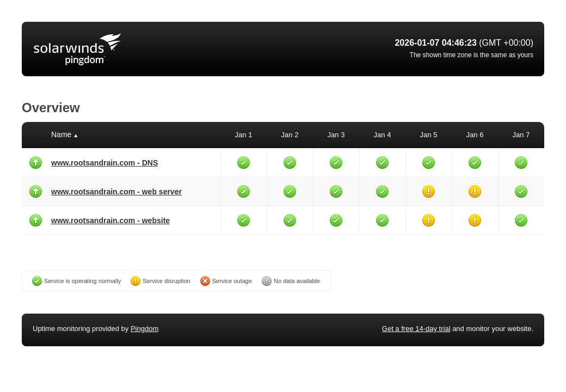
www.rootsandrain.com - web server (116, 192)
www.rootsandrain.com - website (110, 220)
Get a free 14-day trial (416, 329)
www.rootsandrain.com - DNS (104, 163)
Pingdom (144, 329)
